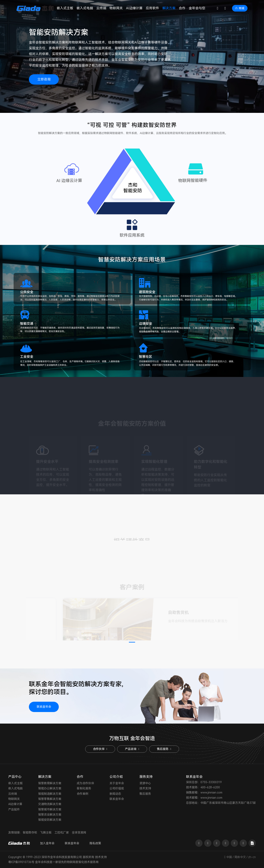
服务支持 (146, 777)
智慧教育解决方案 (50, 783)
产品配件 (14, 809)
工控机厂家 (62, 833)
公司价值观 (117, 788)
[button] (132, 642)
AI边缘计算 (134, 8)
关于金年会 (117, 783)
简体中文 (240, 857)
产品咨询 (132, 749)
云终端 (101, 8)
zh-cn (252, 857)
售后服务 (164, 749)
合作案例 (82, 794)
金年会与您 (197, 8)
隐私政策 (95, 843)
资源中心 (145, 783)
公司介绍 (116, 777)
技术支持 (145, 788)
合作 (182, 8)
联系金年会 (44, 707)
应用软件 (152, 8)
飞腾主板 (46, 833)
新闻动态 (115, 794)
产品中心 (15, 777)
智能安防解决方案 (50, 820)
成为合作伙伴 (85, 783)
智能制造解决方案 (50, 794)
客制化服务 (84, 788)
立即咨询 (44, 79)
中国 (229, 857)
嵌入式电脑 (85, 8)
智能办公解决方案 (50, 788)
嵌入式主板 (65, 8)
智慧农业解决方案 (50, 815)
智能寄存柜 (30, 833)
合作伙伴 (100, 749)
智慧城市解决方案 (50, 809)
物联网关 (116, 8)
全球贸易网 (79, 833)
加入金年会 (47, 843)
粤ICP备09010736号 (21, 862)
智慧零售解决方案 (50, 799)
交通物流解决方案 (50, 804)
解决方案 (169, 8)
